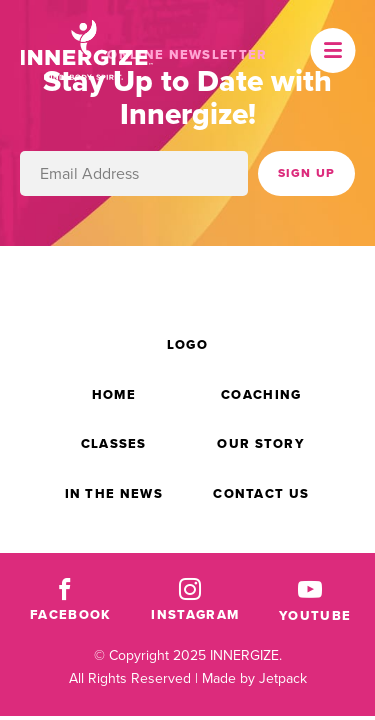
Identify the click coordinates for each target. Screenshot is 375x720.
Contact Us (261, 493)
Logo (187, 344)
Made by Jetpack (254, 678)
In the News (114, 493)
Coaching (261, 394)
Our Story (261, 443)
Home (114, 394)
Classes (114, 443)
